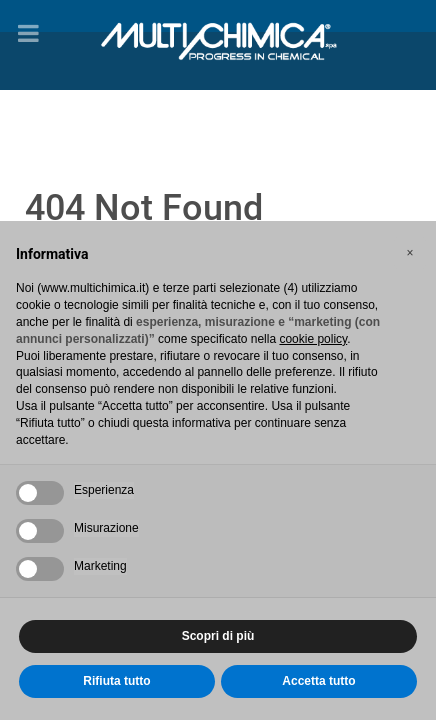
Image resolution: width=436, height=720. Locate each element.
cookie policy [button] (313, 339)
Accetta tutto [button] (318, 681)
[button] (410, 253)
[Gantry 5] (218, 38)
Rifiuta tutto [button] (116, 681)
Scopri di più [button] (218, 636)
